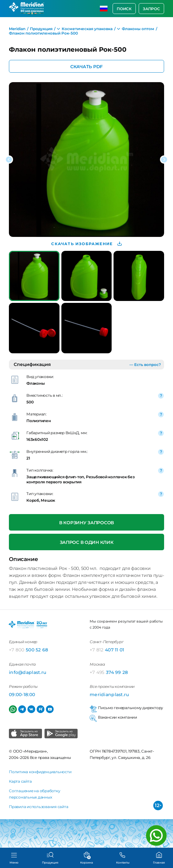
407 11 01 (107, 650)
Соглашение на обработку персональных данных (35, 794)
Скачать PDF (86, 66)
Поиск (124, 9)
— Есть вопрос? (145, 365)
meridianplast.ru (109, 695)
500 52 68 (29, 650)
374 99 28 (109, 672)
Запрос (151, 9)
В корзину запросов (86, 523)
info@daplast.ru (28, 672)
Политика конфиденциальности (40, 772)
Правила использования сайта (39, 807)
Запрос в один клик (87, 542)
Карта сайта (20, 781)
